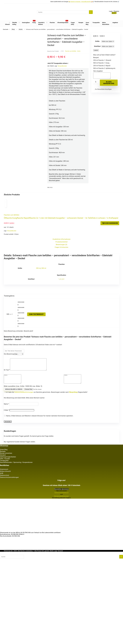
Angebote (115, 23)
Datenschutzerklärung (61, 591)
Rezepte (81, 23)
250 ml (38, 362)
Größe (97, 41)
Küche (21, 29)
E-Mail (6, 508)
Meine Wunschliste (106, 23)
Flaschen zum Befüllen (71, 51)
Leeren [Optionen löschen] (96, 50)
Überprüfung (73, 490)
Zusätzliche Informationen (61, 333)
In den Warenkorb (109, 84)
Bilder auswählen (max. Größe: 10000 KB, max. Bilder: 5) (23, 484)
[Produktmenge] (96, 83)
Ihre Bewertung (9, 448)
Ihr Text (7, 466)
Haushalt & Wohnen (41, 23)
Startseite (6, 29)
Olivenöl (7, 24)
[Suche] (91, 12)
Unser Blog (87, 23)
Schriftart (97, 46)
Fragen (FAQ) (73, 23)
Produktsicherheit (61, 336)
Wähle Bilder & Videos (14, 487)
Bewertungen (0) (61, 339)
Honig (34, 22)
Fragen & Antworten (62, 341)
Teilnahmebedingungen (61, 594)
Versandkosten (62, 66)
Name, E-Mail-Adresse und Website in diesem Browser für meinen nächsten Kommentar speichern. (40, 514)
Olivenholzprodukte (63, 22)
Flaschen (52, 23)
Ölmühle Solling (15, 23)
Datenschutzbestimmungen (24, 490)
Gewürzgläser (26, 23)
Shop (13, 29)
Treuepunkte (96, 23)
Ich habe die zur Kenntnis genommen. (47, 490)
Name (6, 502)
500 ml (44, 362)
